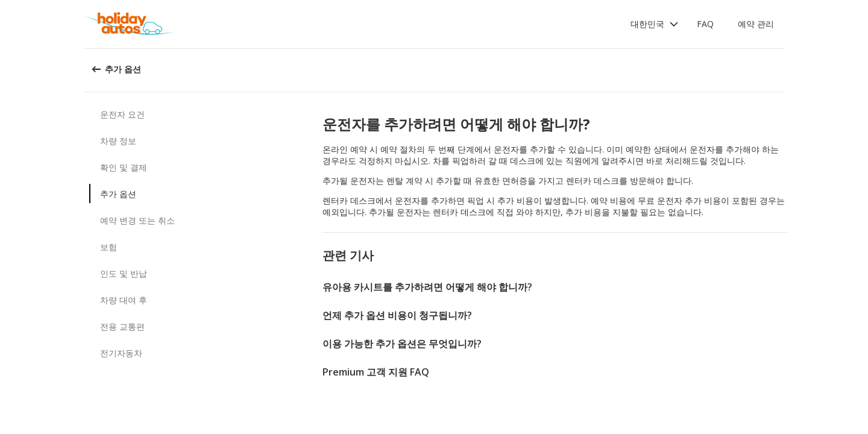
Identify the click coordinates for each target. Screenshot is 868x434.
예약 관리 (756, 24)
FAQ (705, 24)
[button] (655, 24)
